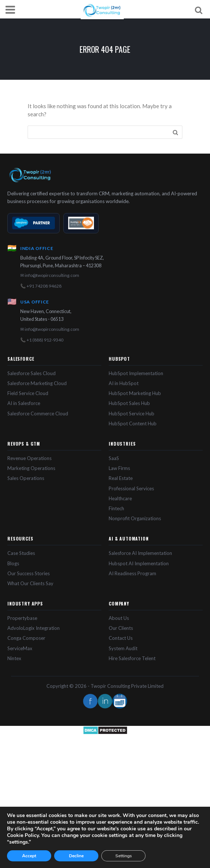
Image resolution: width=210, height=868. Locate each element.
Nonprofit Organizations (135, 518)
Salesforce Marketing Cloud (37, 383)
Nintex (14, 658)
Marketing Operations (31, 468)
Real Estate (121, 478)
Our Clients (121, 628)
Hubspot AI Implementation (139, 563)
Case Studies (21, 553)
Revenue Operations (29, 458)
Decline (76, 856)
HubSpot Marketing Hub (135, 393)
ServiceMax (20, 648)
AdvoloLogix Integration (34, 628)
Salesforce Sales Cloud (31, 373)
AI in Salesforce (24, 403)
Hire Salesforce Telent (132, 658)
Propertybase (22, 618)
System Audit (123, 648)
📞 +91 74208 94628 (41, 286)
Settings (124, 856)
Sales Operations (26, 478)
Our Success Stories (29, 573)
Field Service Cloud (28, 393)
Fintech (116, 508)
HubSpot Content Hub (133, 423)
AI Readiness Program (132, 573)
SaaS (114, 458)
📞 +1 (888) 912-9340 (42, 340)
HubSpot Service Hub (132, 414)
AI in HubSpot (124, 383)
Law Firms (119, 468)
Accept (29, 856)
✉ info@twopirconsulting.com (50, 275)
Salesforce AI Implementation (140, 553)
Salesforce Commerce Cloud (38, 414)
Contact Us (121, 638)
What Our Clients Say (30, 583)
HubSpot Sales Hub (129, 403)
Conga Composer (26, 638)
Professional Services (131, 488)
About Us (119, 618)
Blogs (13, 563)
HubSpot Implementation (136, 373)
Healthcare (120, 498)
